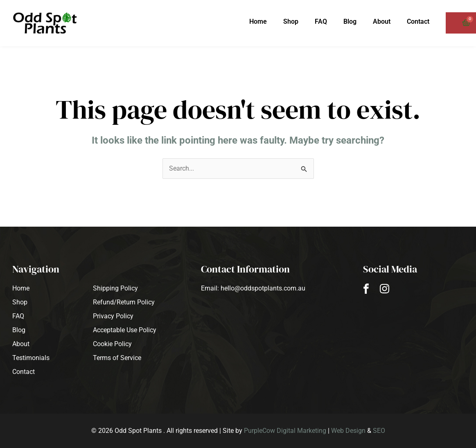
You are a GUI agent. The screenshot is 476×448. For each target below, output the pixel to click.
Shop (291, 21)
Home (258, 21)
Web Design (348, 431)
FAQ (321, 21)
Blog (350, 21)
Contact (418, 21)
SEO (379, 431)
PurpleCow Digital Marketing (285, 431)
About (382, 21)
